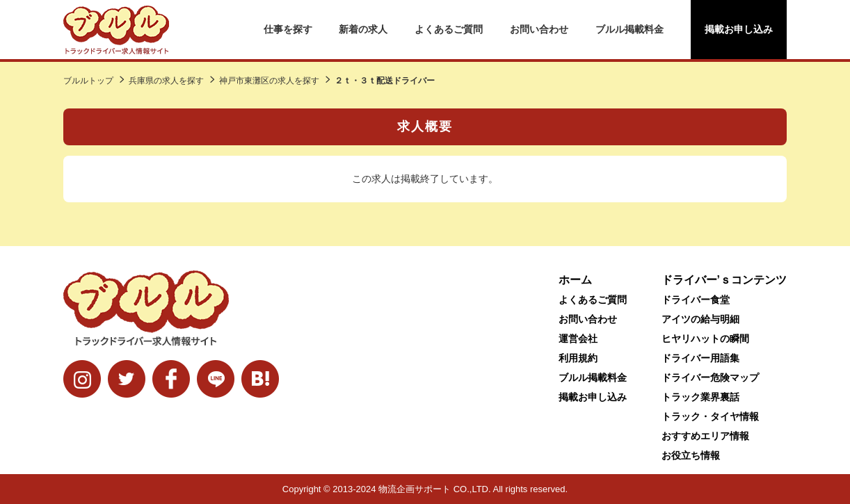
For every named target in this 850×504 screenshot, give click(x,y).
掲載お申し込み (739, 29)
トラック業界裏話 (700, 397)
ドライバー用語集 (700, 358)
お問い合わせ (539, 29)
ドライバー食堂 (696, 300)
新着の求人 (363, 29)
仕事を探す (288, 29)
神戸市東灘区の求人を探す (269, 81)
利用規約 (578, 358)
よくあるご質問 (449, 29)
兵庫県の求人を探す (166, 81)
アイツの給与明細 (700, 319)
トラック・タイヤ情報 (710, 416)
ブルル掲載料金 (630, 29)
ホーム (575, 280)
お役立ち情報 (691, 455)
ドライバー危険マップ (710, 377)
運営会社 (578, 339)
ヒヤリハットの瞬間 (705, 339)
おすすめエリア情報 (705, 436)
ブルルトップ (88, 81)
